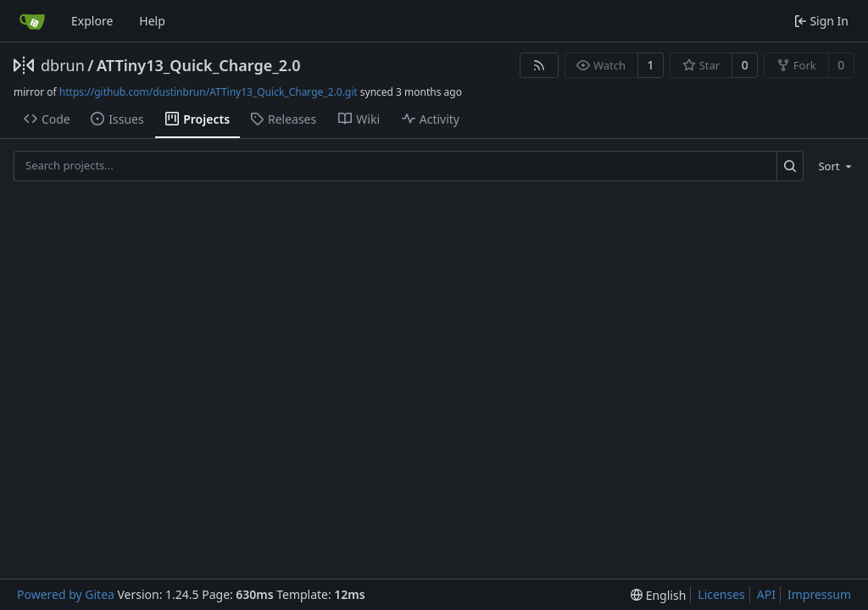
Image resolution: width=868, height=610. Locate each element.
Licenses (721, 594)
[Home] (32, 21)
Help (152, 21)
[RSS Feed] (539, 65)
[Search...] (790, 166)
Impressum (819, 594)
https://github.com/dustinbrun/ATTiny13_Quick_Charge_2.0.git (209, 92)
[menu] (832, 166)
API (766, 594)
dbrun (63, 65)
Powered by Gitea (66, 594)
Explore (92, 21)
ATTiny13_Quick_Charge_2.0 (198, 65)
